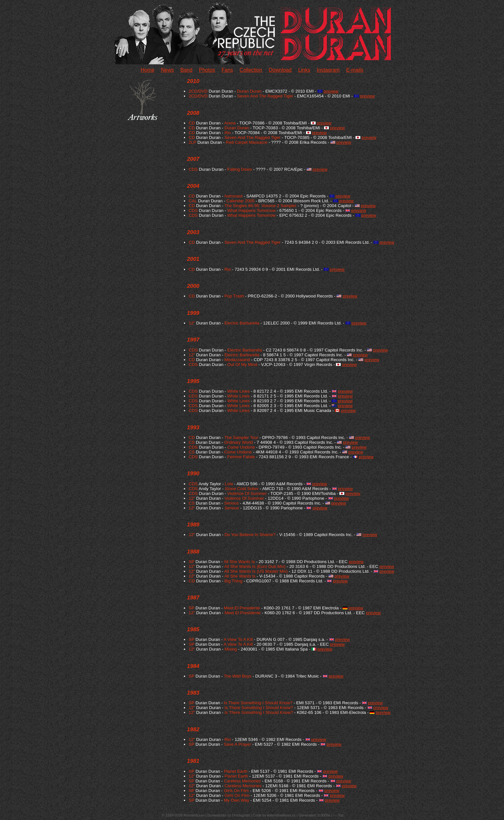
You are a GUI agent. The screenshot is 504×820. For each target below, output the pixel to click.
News (167, 70)
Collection (251, 70)
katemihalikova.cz (281, 815)
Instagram (328, 70)
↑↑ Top (338, 815)
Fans (227, 70)
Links (304, 70)
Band (186, 70)
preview (331, 91)
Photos (207, 70)
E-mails (355, 70)
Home (148, 70)
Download (280, 70)
